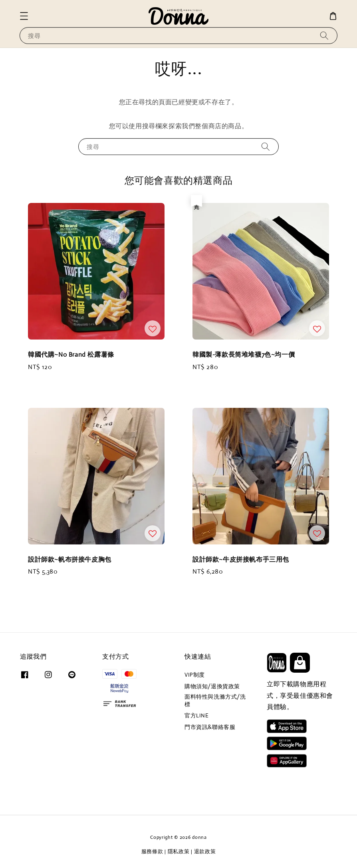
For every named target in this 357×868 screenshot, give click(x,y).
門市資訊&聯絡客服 (210, 727)
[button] (24, 16)
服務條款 (152, 851)
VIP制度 (195, 675)
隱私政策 (179, 851)
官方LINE (197, 715)
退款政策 (205, 851)
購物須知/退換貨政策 (212, 686)
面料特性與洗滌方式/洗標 (215, 700)
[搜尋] (324, 35)
